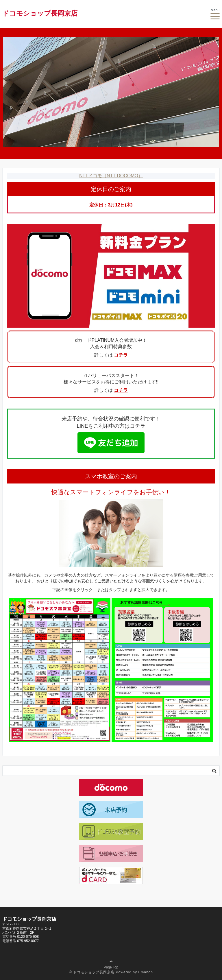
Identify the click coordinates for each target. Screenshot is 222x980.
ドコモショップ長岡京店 (40, 13)
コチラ (121, 355)
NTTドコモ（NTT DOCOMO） (111, 176)
